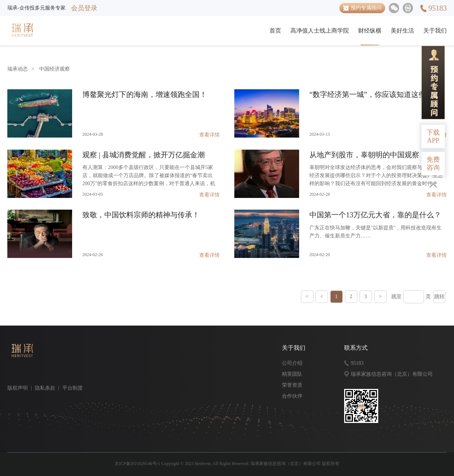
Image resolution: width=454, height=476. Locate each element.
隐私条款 (45, 388)
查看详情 (209, 135)
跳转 (439, 297)
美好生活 (402, 31)
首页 (275, 31)
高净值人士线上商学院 (320, 31)
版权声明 (18, 388)
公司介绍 (292, 363)
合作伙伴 (292, 396)
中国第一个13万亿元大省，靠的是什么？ (375, 215)
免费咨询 (433, 164)
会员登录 (84, 8)
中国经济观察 (55, 69)
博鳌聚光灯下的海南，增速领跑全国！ (145, 94)
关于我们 (435, 31)
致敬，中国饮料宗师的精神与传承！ (141, 215)
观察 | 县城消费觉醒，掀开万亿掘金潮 (144, 155)
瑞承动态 (18, 69)
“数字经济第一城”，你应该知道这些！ (371, 94)
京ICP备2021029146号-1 (137, 464)
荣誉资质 (292, 385)
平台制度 (72, 388)
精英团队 (292, 374)
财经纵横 (370, 31)
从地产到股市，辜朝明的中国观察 (364, 155)
